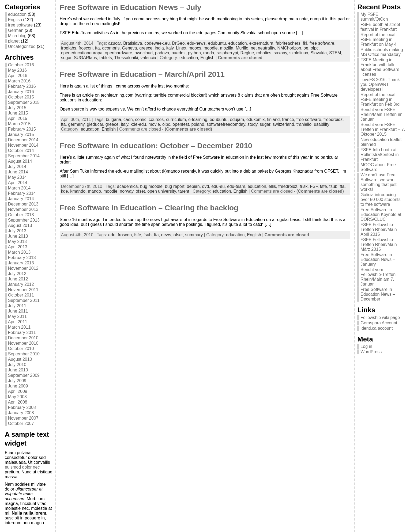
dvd (206, 186)
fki (305, 43)
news (166, 235)
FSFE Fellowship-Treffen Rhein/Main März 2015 (379, 244)
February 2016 (22, 86)
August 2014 (20, 161)
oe (306, 48)
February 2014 (22, 193)
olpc (315, 48)
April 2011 (18, 322)
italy (170, 48)
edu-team (236, 186)
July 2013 (17, 231)
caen (128, 119)
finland (273, 119)
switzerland (283, 124)
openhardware (118, 53)
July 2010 (17, 365)
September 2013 (24, 220)
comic (141, 119)
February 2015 (22, 129)
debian (193, 186)
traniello (304, 124)
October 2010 (21, 349)
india (159, 48)
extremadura (261, 43)
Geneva (129, 48)
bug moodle (151, 186)
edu (112, 235)
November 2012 (23, 268)
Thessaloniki (126, 58)
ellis (272, 186)
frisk (304, 186)
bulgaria (113, 119)
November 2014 (23, 145)
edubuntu (217, 43)
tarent (184, 191)
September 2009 (24, 375)
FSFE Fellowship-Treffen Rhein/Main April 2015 (379, 229)
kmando (78, 191)
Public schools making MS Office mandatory (382, 52)
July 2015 (17, 108)
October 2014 (21, 151)
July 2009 (17, 381)
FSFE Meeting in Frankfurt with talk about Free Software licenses (380, 67)
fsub (333, 186)
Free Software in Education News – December (378, 294)
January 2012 (21, 284)
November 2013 (23, 209)
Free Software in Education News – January (378, 259)
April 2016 (18, 76)
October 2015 (21, 97)
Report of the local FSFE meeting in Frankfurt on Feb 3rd (380, 99)
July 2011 (17, 306)
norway (126, 191)
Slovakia (319, 53)
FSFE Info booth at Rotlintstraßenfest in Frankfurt (379, 155)
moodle (210, 48)
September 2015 (24, 102)
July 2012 (17, 274)
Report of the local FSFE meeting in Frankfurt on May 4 (378, 39)
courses (156, 119)
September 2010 (24, 354)
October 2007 (21, 423)
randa (209, 53)
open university (161, 191)
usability (322, 124)
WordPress (371, 352)
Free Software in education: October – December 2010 (156, 146)
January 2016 (21, 92)
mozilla (227, 48)
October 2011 (21, 295)
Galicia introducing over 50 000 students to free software (380, 199)
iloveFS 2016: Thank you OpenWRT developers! (380, 84)
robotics (264, 53)
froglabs (69, 48)
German (16, 30)
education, (190, 58)
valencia (148, 58)
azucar (114, 43)
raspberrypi (227, 53)
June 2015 (18, 113)
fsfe (324, 186)
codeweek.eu (157, 43)
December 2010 (23, 338)
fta (97, 48)
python (194, 53)
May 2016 (17, 70)
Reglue (247, 53)
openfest (181, 124)
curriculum (176, 119)
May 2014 (17, 177)
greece (146, 48)
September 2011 (24, 300)
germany (76, 124)
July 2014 (17, 167)
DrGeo (178, 43)
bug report (175, 186)
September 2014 (24, 156)
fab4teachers (288, 43)
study (252, 124)
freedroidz (333, 119)
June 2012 (18, 279)
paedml (178, 53)
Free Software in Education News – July (131, 7)
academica (127, 186)
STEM (335, 53)
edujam (237, 119)
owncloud (144, 53)
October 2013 (21, 215)
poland (198, 124)
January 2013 (21, 263)
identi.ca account (377, 328)
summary (194, 235)
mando (94, 191)
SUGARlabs (85, 58)
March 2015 (19, 124)
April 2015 (18, 118)
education (17, 14)
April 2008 (18, 402)
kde (65, 191)
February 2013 (22, 258)
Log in (366, 346)
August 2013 (20, 225)
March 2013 (19, 252)
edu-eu (218, 186)
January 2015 (21, 134)
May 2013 (17, 242)
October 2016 (21, 65)
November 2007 (23, 418)
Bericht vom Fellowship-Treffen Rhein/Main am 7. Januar (378, 277)
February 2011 (22, 332)
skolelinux (299, 53)
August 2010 (20, 359)
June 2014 (18, 172)
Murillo (242, 48)
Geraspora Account (379, 323)
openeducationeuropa (82, 53)
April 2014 (18, 183)
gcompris (111, 48)
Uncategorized (22, 46)
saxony (280, 53)
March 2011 (19, 327)
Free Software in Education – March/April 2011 (142, 74)
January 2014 (21, 199)
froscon (85, 48)
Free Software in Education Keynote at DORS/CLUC (381, 214)
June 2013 (18, 236)
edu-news (196, 43)
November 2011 (23, 290)
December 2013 (23, 204)
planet (14, 41)
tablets (106, 58)
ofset (140, 191)
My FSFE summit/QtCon (374, 17)
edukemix (255, 119)
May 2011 (17, 316)
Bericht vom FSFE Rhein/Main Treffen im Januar (381, 114)
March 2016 (19, 81)
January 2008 (21, 413)
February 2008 (22, 407)
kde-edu (138, 124)
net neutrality (263, 48)
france (288, 119)
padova (162, 53)
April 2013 (18, 247)
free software (20, 25)
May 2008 (17, 397)
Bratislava (133, 43)
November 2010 (23, 343)
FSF (314, 186)
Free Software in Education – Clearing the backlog (149, 208)
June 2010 (18, 370)
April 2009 (18, 391)
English (15, 20)
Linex (181, 48)
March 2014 (19, 188)
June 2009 (18, 386)
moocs (195, 48)
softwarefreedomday (226, 124)
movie (154, 124)
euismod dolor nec (22, 467)
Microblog (17, 36)
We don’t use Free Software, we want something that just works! (378, 182)
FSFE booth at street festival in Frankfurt (380, 27)
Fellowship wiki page (380, 318)
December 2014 (23, 140)
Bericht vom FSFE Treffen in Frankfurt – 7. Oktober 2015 (383, 129)
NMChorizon (289, 48)
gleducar (95, 124)
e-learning (198, 119)
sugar (66, 58)
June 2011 (18, 311)
